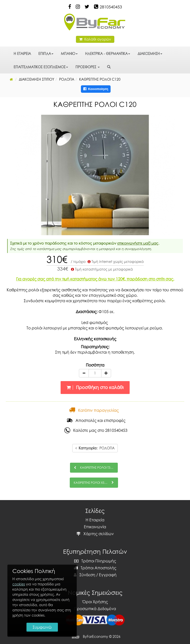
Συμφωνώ (42, 627)
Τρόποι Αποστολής (95, 568)
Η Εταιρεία (95, 520)
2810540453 (111, 7)
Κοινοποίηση (96, 89)
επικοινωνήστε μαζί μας (138, 243)
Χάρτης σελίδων (95, 534)
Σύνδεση (84, 575)
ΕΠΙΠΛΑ (46, 54)
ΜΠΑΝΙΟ (69, 54)
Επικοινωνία (95, 527)
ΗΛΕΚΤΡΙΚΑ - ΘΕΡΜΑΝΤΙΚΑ (108, 54)
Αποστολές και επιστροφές (96, 420)
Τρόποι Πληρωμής (95, 561)
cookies (19, 584)
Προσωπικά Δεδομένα (95, 609)
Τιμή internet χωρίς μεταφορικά (115, 262)
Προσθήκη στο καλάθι (95, 387)
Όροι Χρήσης (95, 602)
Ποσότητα (95, 365)
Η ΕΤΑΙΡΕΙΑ (22, 54)
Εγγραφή (108, 575)
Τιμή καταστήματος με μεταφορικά (101, 269)
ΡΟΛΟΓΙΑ (95, 448)
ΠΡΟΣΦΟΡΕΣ (88, 67)
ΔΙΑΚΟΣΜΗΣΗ (150, 54)
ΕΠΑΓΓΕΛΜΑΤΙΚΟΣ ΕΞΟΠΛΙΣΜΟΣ (41, 67)
